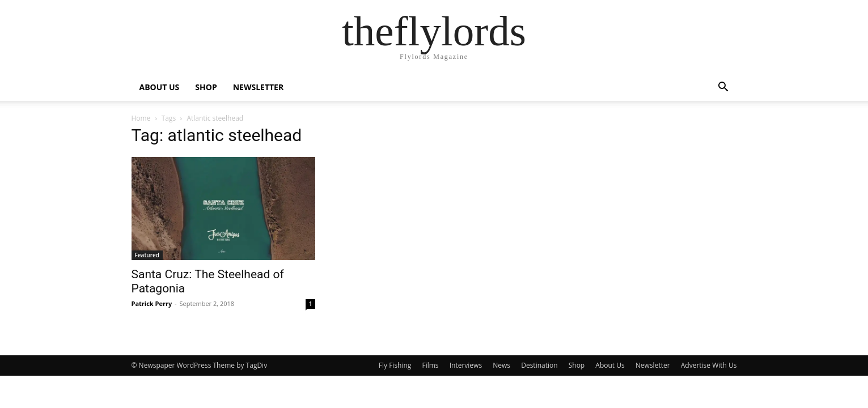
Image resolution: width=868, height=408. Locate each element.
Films (431, 365)
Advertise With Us (709, 365)
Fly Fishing (395, 365)
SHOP (206, 87)
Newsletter (653, 365)
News (501, 365)
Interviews (466, 365)
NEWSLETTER (259, 87)
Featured (147, 255)
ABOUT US (160, 87)
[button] (723, 88)
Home (141, 118)
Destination (539, 365)
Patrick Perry (152, 303)
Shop (577, 365)
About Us (610, 365)
